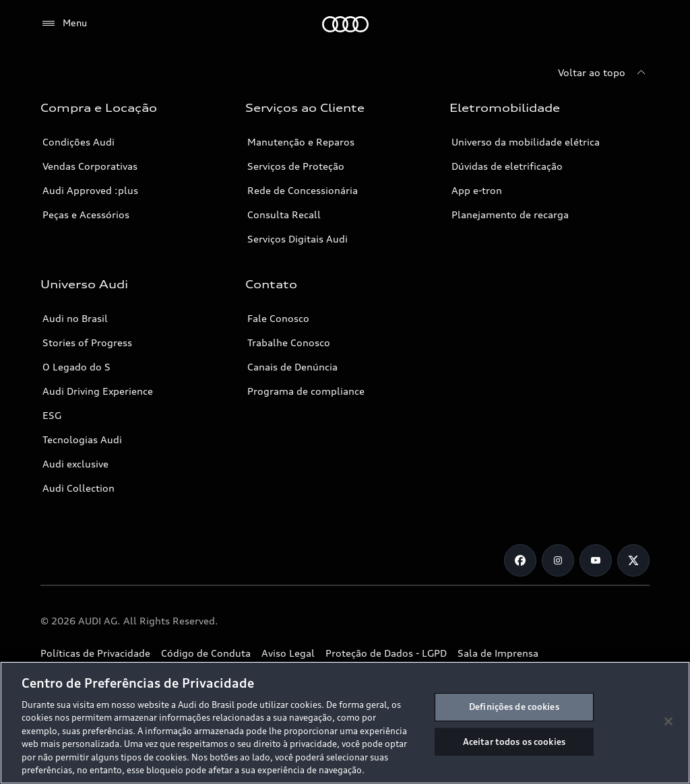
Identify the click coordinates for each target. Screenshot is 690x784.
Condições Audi (79, 142)
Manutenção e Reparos (301, 142)
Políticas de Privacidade (95, 653)
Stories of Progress (87, 342)
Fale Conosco (278, 318)
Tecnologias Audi (82, 439)
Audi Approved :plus (90, 190)
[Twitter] (633, 560)
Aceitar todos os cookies (514, 741)
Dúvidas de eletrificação (507, 166)
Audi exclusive (75, 464)
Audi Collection (79, 488)
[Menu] (64, 24)
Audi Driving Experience (98, 391)
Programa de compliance (306, 391)
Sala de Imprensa (498, 653)
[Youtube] (596, 560)
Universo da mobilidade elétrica (526, 142)
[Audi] (345, 24)
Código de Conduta (206, 653)
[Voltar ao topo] (604, 73)
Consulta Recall (284, 215)
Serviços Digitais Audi (297, 239)
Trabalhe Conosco (289, 342)
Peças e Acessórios (86, 215)
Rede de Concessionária (303, 190)
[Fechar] (668, 721)
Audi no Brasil (75, 318)
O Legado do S (76, 367)
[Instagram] (558, 560)
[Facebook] (520, 560)
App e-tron (477, 190)
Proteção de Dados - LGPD (386, 653)
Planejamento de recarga (510, 215)
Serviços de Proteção (296, 166)
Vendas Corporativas (90, 166)
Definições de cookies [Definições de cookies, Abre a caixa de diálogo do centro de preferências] (514, 707)
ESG (52, 415)
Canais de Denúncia (292, 367)
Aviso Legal (288, 653)
